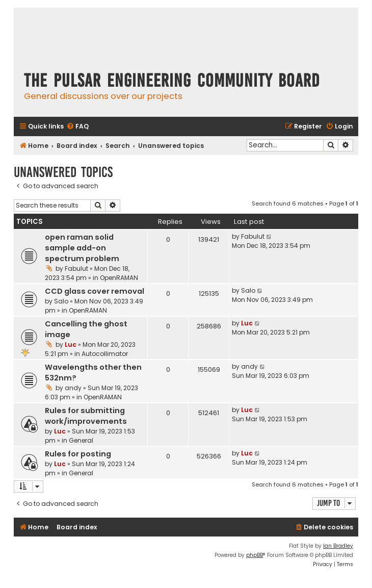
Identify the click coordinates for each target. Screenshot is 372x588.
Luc (71, 344)
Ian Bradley (338, 546)
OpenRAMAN (119, 278)
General (81, 440)
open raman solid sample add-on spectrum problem (82, 248)
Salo (61, 301)
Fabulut (76, 269)
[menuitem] (77, 127)
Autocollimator (105, 354)
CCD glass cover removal (95, 291)
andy (73, 388)
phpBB (255, 555)
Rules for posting (78, 454)
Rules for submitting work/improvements (86, 416)
